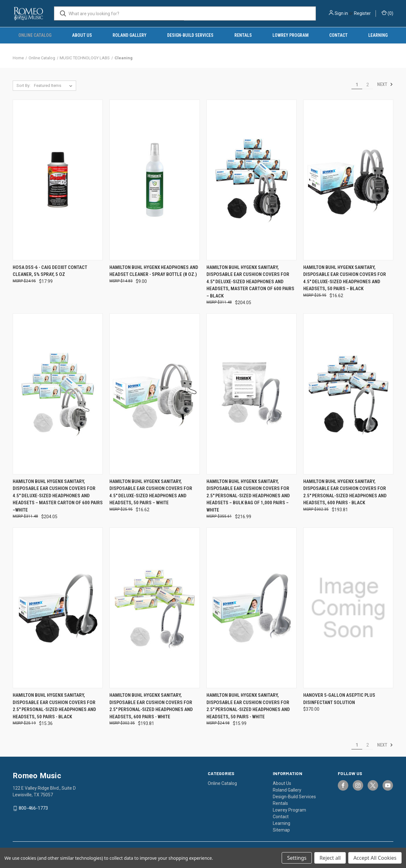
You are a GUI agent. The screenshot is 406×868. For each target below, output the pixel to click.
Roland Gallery (130, 35)
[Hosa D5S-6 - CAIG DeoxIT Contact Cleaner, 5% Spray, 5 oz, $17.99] (58, 180)
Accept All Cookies (375, 858)
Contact (338, 35)
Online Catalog (35, 35)
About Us (82, 35)
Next (385, 84)
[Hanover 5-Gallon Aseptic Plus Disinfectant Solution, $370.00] (348, 608)
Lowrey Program (291, 35)
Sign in (341, 13)
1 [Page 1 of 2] (357, 85)
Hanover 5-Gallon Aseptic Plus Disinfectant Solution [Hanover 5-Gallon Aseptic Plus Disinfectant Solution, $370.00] (339, 699)
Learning (378, 35)
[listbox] (54, 86)
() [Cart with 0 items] (387, 13)
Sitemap (281, 830)
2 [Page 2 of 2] (368, 85)
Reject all (330, 858)
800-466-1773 (33, 808)
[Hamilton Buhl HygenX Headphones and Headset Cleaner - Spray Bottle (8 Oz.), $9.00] (154, 180)
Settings (297, 858)
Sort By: (23, 85)
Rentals (243, 35)
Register (362, 13)
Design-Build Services (190, 35)
